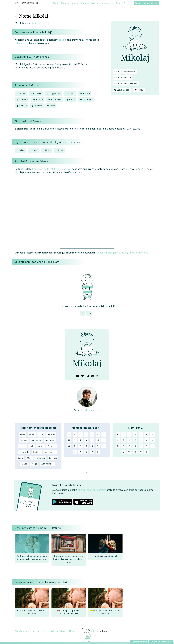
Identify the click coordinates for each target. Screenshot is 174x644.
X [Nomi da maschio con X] (86, 452)
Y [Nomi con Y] (141, 452)
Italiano (85, 93)
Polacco (38, 100)
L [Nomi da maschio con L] (92, 440)
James (40, 446)
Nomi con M (129, 71)
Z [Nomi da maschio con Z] (98, 452)
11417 (139, 90)
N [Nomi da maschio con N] (104, 440)
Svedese (22, 106)
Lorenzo (53, 458)
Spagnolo (86, 100)
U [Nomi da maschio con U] (104, 446)
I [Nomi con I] (124, 440)
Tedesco (37, 106)
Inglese (70, 93)
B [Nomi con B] (124, 434)
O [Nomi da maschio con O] (69, 446)
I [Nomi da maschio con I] (75, 440)
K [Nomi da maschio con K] (86, 440)
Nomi (56, 3)
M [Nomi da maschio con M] (98, 440)
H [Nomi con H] (118, 440)
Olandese (22, 100)
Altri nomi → (47, 464)
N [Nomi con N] (152, 440)
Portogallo (112, 253)
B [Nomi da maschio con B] (75, 434)
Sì (83, 313)
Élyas (23, 434)
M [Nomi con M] (147, 440)
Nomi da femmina (70, 3)
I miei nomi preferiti (160, 642)
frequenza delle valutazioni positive (51, 169)
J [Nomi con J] (129, 440)
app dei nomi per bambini (92, 490)
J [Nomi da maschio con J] (81, 440)
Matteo (37, 452)
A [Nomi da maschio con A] (69, 434)
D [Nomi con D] (135, 434)
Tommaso (40, 458)
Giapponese (53, 93)
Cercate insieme (139, 642)
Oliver (22, 150)
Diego (34, 464)
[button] (68, 351)
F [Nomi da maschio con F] (98, 434)
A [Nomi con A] (118, 434)
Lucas (22, 446)
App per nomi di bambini (147, 3)
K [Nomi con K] (135, 440)
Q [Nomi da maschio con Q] (81, 446)
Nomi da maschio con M (126, 83)
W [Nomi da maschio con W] (81, 452)
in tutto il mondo (138, 253)
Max (29, 458)
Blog (118, 3)
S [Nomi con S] (141, 446)
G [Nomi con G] (152, 434)
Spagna (101, 253)
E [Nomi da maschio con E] (92, 434)
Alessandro (50, 452)
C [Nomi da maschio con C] (81, 434)
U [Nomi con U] (152, 446)
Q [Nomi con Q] (129, 446)
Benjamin (50, 440)
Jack (31, 446)
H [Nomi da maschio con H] (69, 440)
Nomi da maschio (89, 3)
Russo (71, 100)
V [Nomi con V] (124, 452)
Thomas (51, 446)
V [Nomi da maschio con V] (75, 452)
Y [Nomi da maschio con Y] (92, 452)
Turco (51, 106)
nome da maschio (40, 23)
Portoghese (55, 100)
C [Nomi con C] (129, 434)
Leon (20, 458)
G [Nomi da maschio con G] (104, 434)
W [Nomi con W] (129, 452)
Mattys (24, 440)
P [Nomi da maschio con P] (75, 446)
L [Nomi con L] (141, 440)
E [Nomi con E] (141, 434)
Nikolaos (20, 43)
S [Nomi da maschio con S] (92, 446)
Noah (48, 150)
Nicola (63, 40)
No (89, 313)
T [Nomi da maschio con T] (98, 446)
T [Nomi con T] (147, 446)
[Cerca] (128, 3)
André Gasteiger (91, 410)
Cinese (21, 93)
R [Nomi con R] (135, 446)
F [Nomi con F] (147, 434)
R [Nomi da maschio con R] (86, 446)
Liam (35, 150)
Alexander (36, 440)
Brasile (123, 253)
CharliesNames (23, 631)
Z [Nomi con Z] (147, 452)
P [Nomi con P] (124, 446)
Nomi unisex (107, 3)
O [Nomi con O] (118, 446)
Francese (36, 93)
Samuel (51, 434)
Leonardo (24, 452)
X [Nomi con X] (135, 452)
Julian (61, 150)
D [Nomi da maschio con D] (86, 434)
